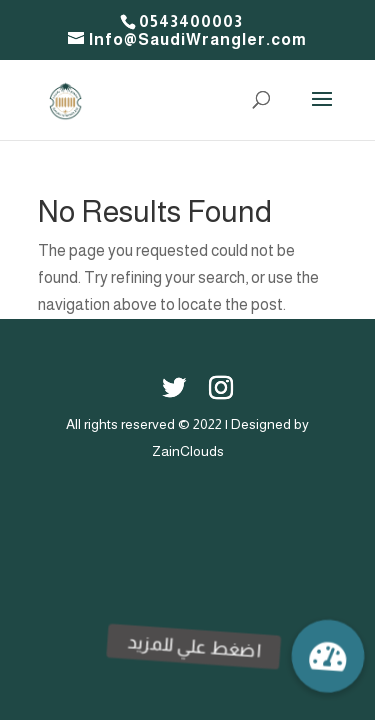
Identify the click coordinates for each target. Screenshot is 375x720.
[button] (328, 656)
